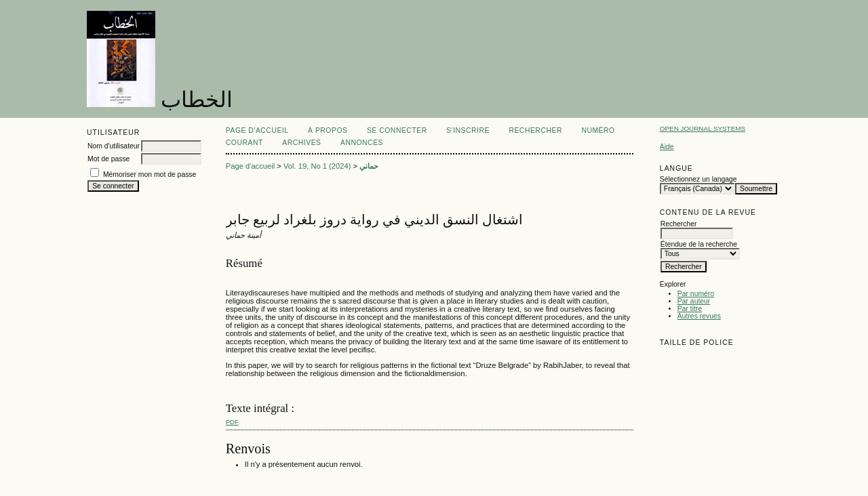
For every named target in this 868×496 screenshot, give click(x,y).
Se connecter (397, 130)
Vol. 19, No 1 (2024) (317, 166)
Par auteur (694, 301)
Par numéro (696, 294)
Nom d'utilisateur (114, 146)
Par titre (690, 309)
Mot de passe (108, 159)
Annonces (362, 143)
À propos (328, 130)
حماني (369, 166)
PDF (232, 422)
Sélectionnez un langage (698, 179)
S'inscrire (468, 130)
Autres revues (699, 316)
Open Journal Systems (703, 128)
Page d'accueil (257, 130)
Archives (301, 143)
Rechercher (535, 130)
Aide (667, 147)
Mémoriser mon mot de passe (150, 174)
